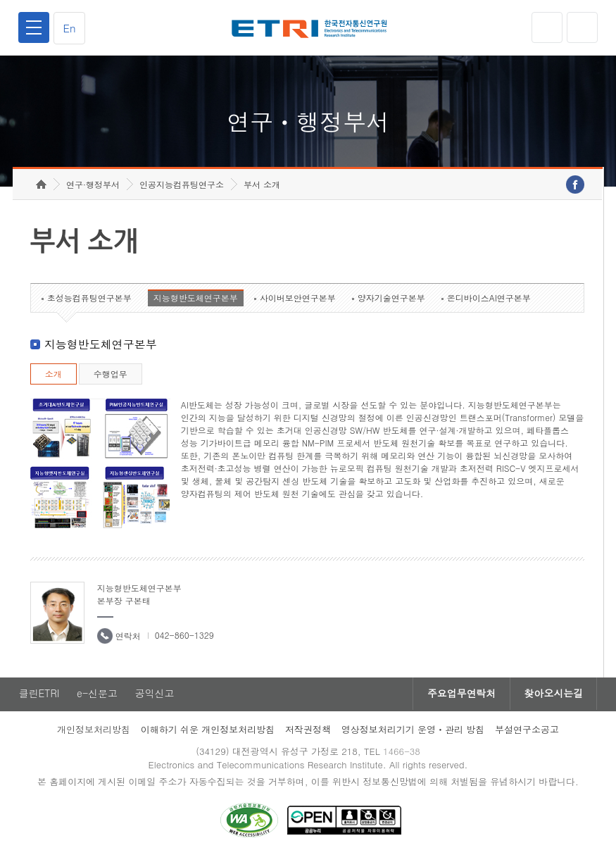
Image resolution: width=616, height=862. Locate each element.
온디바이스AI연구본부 (489, 300)
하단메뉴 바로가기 (0, 0)
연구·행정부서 (93, 187)
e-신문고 (97, 697)
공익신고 (155, 697)
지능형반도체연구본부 (196, 300)
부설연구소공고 (527, 732)
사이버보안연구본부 (298, 300)
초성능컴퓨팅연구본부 (89, 300)
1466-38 (402, 754)
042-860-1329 (184, 638)
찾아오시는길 (553, 697)
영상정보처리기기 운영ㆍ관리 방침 (413, 732)
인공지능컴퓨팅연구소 (182, 187)
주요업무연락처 (460, 697)
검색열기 (582, 27)
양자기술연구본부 (391, 300)
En (70, 28)
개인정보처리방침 (94, 732)
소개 (54, 376)
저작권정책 (308, 732)
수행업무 (111, 376)
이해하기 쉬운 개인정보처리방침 (208, 732)
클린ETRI (39, 697)
